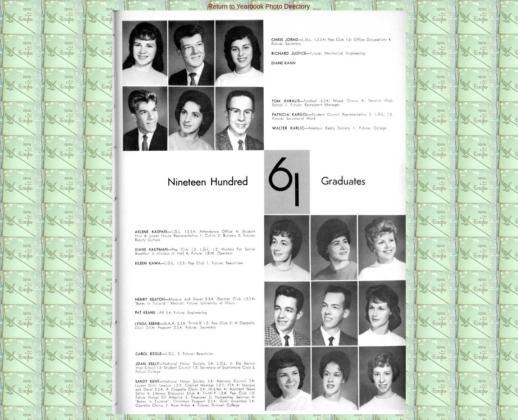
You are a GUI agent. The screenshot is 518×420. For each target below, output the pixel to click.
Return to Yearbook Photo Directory (259, 6)
